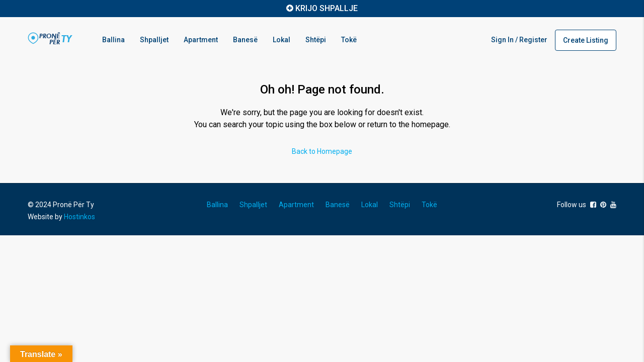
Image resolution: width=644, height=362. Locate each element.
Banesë (245, 40)
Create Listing (586, 40)
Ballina (113, 40)
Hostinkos (79, 217)
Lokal (281, 40)
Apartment (201, 40)
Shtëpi (316, 40)
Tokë (349, 40)
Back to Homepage (322, 151)
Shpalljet (154, 40)
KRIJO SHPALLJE (327, 8)
